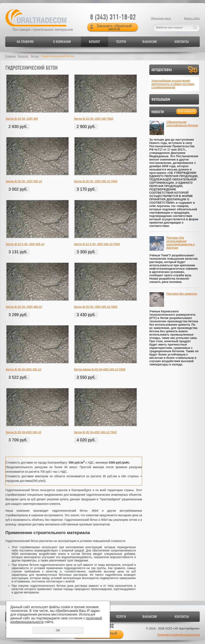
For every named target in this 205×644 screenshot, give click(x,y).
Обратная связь (161, 18)
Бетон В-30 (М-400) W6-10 (24, 369)
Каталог (95, 42)
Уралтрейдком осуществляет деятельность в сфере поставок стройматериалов (173, 84)
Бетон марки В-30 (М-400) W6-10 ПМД (100, 369)
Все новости (187, 111)
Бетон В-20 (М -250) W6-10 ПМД (96, 181)
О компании (62, 42)
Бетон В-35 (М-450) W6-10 (24, 432)
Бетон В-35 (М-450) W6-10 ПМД (95, 432)
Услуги (121, 42)
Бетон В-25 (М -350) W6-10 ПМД (96, 307)
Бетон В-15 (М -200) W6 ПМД (94, 119)
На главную (25, 42)
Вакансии (150, 42)
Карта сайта (192, 18)
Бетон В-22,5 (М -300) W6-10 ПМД (97, 244)
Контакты (182, 42)
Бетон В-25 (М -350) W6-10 (24, 307)
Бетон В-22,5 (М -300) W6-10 (25, 244)
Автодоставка (162, 70)
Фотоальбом (161, 99)
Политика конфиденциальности (178, 635)
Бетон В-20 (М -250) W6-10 (24, 181)
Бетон (35, 56)
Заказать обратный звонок (114, 27)
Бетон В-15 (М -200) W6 (22, 119)
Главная (10, 56)
